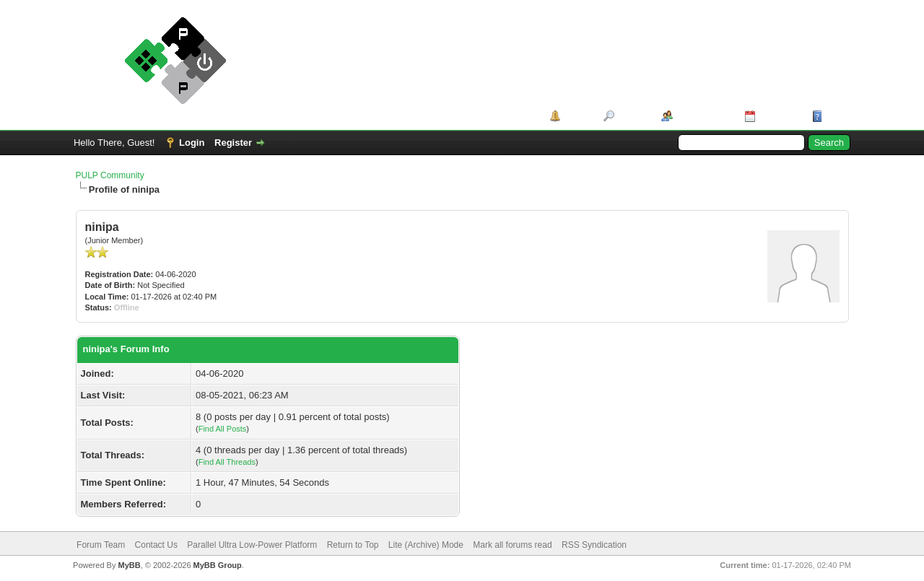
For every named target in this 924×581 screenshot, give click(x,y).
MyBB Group (218, 565)
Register (233, 143)
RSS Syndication (594, 545)
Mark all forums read (512, 545)
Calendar (779, 116)
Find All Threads (227, 462)
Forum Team (101, 545)
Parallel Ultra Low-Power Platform (252, 545)
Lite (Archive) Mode (426, 545)
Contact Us (156, 545)
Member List (703, 116)
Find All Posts (223, 429)
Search (633, 116)
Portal (577, 116)
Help (836, 116)
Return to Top (353, 545)
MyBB (129, 565)
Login (192, 143)
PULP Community (110, 175)
